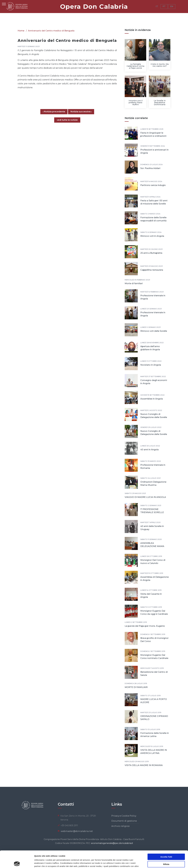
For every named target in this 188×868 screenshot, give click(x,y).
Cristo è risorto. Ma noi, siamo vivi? (160, 65)
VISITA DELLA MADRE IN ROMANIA (144, 765)
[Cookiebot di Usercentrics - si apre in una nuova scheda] (17, 863)
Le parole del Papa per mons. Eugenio (145, 626)
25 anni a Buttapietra (151, 253)
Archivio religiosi (121, 826)
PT (164, 6)
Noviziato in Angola (151, 365)
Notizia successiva (81, 112)
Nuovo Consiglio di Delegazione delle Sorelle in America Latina (154, 434)
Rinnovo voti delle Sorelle (154, 331)
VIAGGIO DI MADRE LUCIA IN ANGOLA (145, 497)
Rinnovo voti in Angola (152, 236)
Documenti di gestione (124, 821)
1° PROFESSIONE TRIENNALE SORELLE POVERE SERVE (152, 512)
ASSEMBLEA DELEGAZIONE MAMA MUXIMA (152, 546)
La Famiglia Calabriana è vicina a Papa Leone (135, 66)
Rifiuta (166, 847)
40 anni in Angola (149, 450)
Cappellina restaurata (152, 270)
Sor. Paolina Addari (150, 168)
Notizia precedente (55, 112)
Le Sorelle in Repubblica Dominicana (160, 103)
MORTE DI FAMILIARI (136, 687)
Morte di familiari (134, 283)
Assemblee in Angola (152, 399)
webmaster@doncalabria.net (77, 831)
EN (172, 6)
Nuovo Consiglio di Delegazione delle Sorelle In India (154, 417)
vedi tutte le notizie (67, 120)
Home (21, 31)
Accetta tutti (166, 840)
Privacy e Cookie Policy (124, 816)
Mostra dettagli (137, 863)
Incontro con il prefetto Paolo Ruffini (136, 103)
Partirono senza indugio (153, 185)
